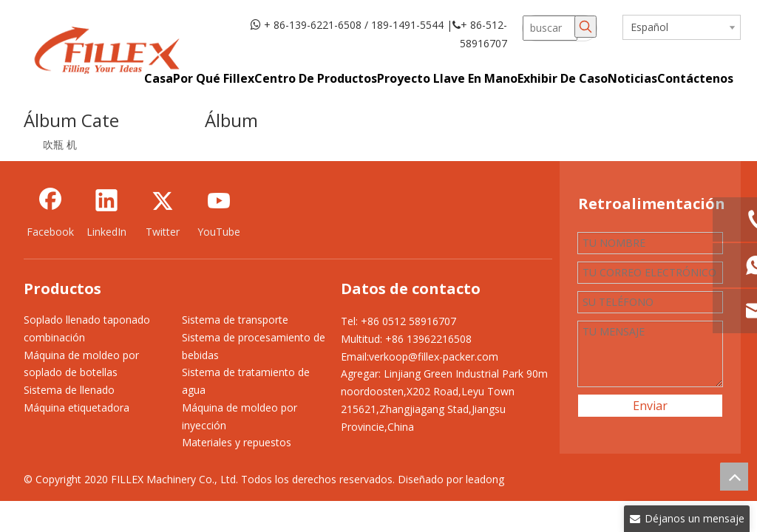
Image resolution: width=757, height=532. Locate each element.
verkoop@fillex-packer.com (434, 357)
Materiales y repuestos (237, 442)
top (734, 477)
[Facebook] (50, 212)
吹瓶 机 (60, 144)
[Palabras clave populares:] (585, 27)
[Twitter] (163, 212)
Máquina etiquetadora (77, 407)
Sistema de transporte (235, 320)
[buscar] (550, 28)
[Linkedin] (106, 212)
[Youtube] (219, 212)
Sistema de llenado (69, 390)
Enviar (650, 406)
